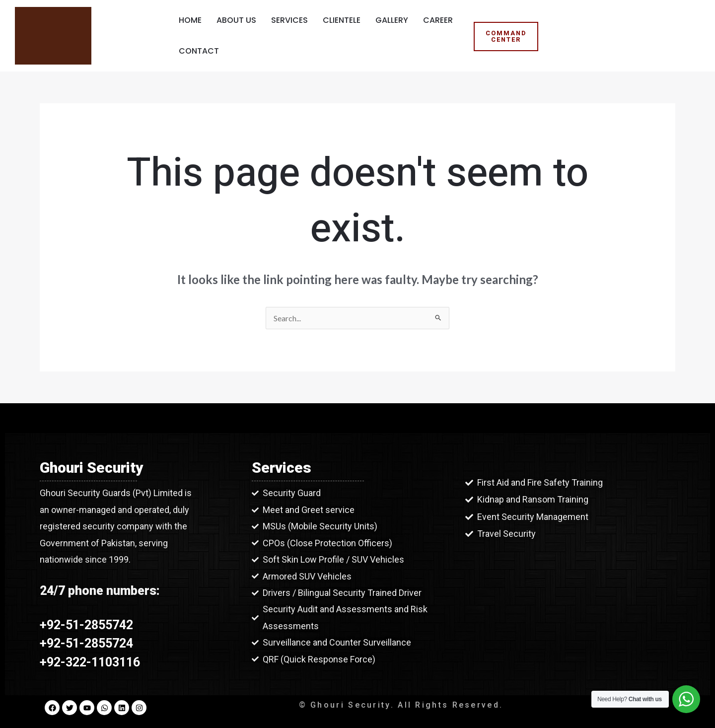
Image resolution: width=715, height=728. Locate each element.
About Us (236, 20)
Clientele (342, 20)
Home (190, 20)
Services (289, 20)
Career (438, 20)
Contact (199, 51)
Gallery (392, 20)
